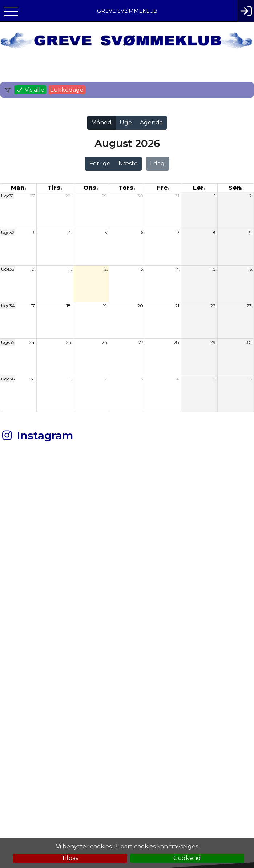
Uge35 (8, 342)
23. (250, 306)
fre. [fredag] (163, 188)
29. (105, 196)
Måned (101, 122)
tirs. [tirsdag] (55, 188)
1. (215, 196)
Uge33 (8, 269)
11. (70, 269)
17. (33, 306)
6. (142, 232)
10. (33, 269)
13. (142, 269)
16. (250, 269)
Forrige (100, 163)
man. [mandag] (19, 188)
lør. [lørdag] (199, 188)
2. (251, 196)
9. (251, 232)
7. (179, 232)
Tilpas (70, 858)
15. (214, 269)
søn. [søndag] (236, 188)
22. (213, 306)
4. (70, 232)
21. (178, 306)
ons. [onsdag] (91, 188)
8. (215, 232)
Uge (126, 122)
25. (69, 342)
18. (69, 306)
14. (178, 269)
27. (33, 196)
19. (105, 306)
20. (141, 306)
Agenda (151, 122)
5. (106, 232)
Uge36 (8, 379)
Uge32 (8, 232)
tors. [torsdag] (127, 188)
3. (34, 232)
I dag (157, 163)
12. (105, 269)
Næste (128, 163)
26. (105, 342)
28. (69, 196)
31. (178, 196)
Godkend (187, 858)
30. (141, 196)
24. (32, 342)
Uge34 (8, 306)
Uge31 (7, 196)
